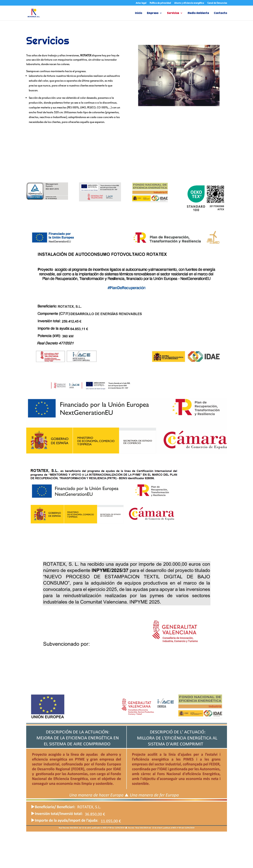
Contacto (220, 13)
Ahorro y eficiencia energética (189, 3)
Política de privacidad (160, 3)
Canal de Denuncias (217, 3)
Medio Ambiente (198, 13)
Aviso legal (141, 3)
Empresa (153, 13)
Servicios (173, 13)
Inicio (138, 13)
